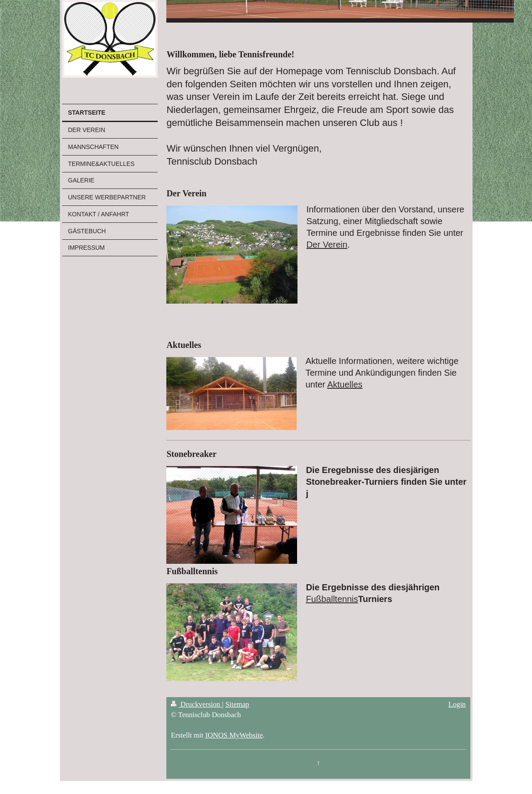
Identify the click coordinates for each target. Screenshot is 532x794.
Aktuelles (345, 384)
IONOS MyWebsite (234, 735)
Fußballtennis (332, 599)
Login (457, 704)
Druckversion (196, 704)
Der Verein (327, 245)
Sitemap (237, 704)
